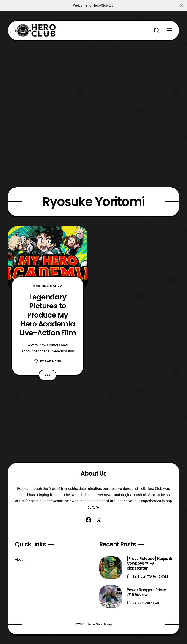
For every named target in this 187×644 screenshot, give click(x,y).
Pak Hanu (53, 361)
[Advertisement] (94, 73)
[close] (182, 5)
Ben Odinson (148, 603)
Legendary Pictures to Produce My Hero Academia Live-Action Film (48, 315)
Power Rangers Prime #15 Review (146, 592)
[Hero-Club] (35, 30)
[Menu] (169, 30)
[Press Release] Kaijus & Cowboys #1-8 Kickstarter (149, 563)
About (20, 559)
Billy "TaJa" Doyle (153, 576)
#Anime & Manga (48, 286)
